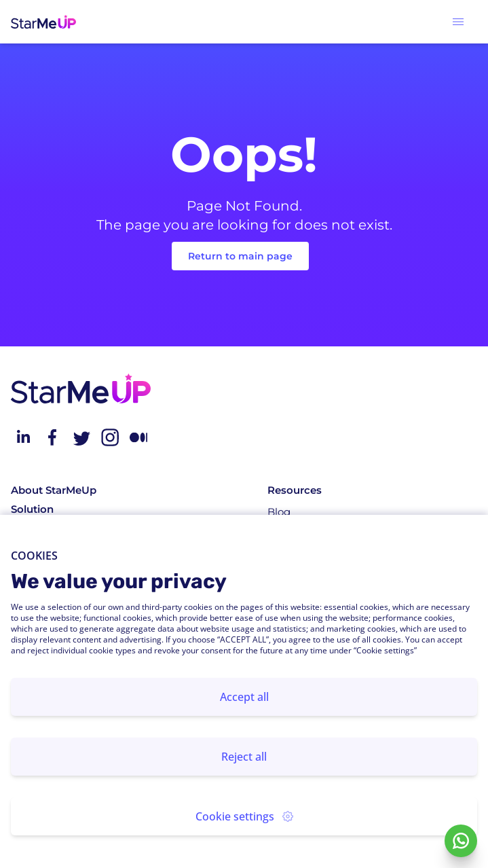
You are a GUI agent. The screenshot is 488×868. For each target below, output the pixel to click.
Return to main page (240, 256)
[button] (458, 22)
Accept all (244, 697)
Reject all (244, 757)
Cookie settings (244, 816)
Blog (279, 512)
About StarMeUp (54, 490)
